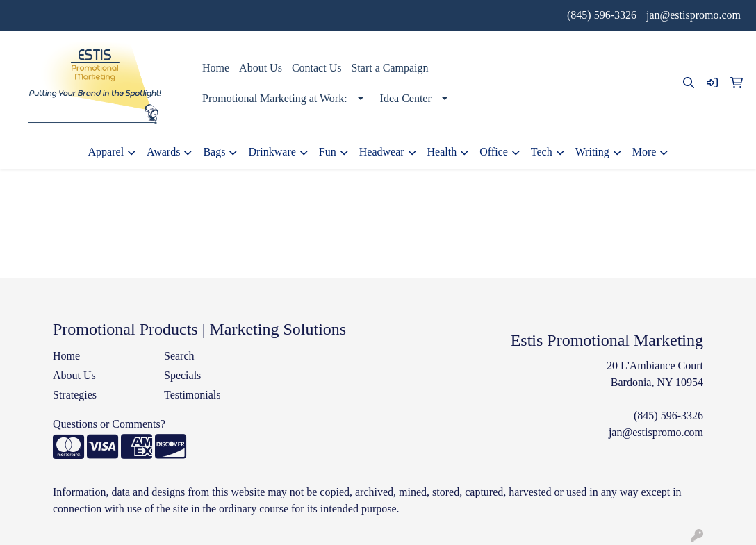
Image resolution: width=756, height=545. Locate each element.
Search (179, 356)
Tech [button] (542, 152)
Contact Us (317, 68)
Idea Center (406, 98)
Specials (182, 375)
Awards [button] (163, 152)
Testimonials (192, 395)
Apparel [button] (106, 152)
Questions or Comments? (109, 424)
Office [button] (494, 152)
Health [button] (442, 152)
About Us (261, 68)
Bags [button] (214, 152)
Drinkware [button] (272, 152)
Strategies (75, 395)
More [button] (644, 152)
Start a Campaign (389, 68)
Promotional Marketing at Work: (275, 98)
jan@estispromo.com (693, 15)
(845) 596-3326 (602, 15)
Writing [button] (592, 152)
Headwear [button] (382, 152)
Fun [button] (328, 152)
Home (216, 68)
